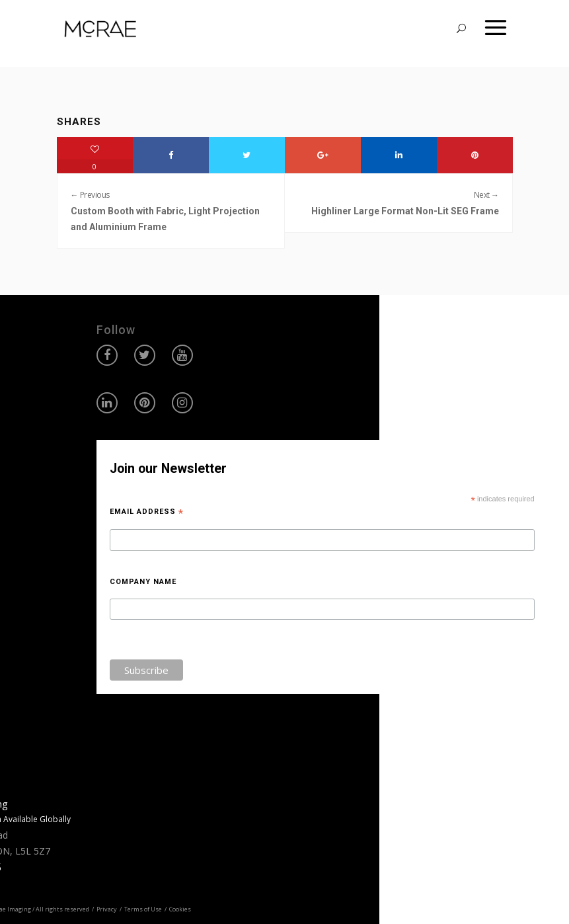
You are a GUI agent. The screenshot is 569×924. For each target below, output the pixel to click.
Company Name (143, 582)
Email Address (147, 512)
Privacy (107, 909)
